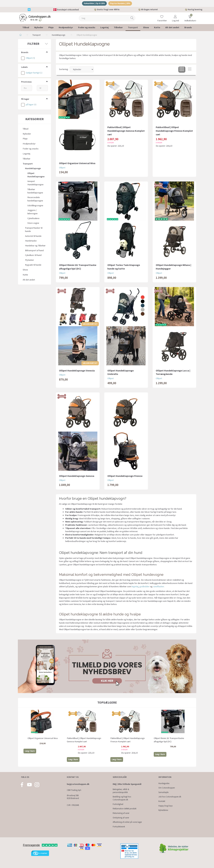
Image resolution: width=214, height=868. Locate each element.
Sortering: (64, 70)
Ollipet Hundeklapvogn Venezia (77, 371)
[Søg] (132, 19)
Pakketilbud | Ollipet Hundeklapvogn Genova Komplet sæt (126, 131)
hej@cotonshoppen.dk (78, 784)
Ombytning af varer (121, 818)
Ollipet (62, 168)
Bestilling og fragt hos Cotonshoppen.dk (122, 798)
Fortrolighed (118, 804)
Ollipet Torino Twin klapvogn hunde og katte (124, 267)
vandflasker (158, 587)
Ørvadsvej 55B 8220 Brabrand (73, 797)
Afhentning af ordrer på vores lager (127, 822)
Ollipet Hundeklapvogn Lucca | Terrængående (173, 373)
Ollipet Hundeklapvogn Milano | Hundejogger (173, 267)
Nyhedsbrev (163, 810)
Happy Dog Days (165, 806)
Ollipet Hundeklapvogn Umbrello (121, 373)
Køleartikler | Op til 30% (93, 4)
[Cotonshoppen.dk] (35, 18)
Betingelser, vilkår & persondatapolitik (121, 791)
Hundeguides (164, 783)
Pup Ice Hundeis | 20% (121, 4)
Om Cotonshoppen (167, 788)
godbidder (144, 587)
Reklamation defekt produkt (125, 809)
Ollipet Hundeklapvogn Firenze (125, 476)
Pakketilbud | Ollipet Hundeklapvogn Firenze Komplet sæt (174, 131)
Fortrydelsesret (119, 827)
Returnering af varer (121, 813)
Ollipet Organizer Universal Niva (77, 164)
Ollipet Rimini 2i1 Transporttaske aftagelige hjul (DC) (78, 267)
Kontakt (162, 801)
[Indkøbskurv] (190, 17)
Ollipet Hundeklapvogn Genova (77, 476)
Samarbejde (163, 792)
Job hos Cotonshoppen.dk (170, 797)
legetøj (135, 587)
